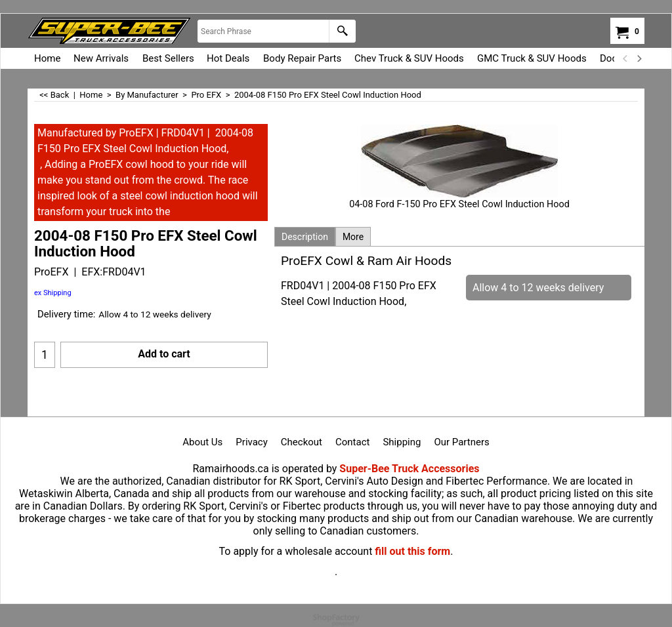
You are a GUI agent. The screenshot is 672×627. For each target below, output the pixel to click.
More (353, 237)
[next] (639, 58)
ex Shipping (53, 293)
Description (305, 237)
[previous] (625, 58)
